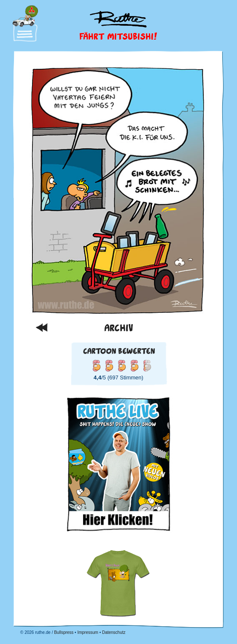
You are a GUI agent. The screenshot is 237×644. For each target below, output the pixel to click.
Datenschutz (114, 632)
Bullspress (64, 632)
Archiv (119, 327)
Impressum (88, 632)
